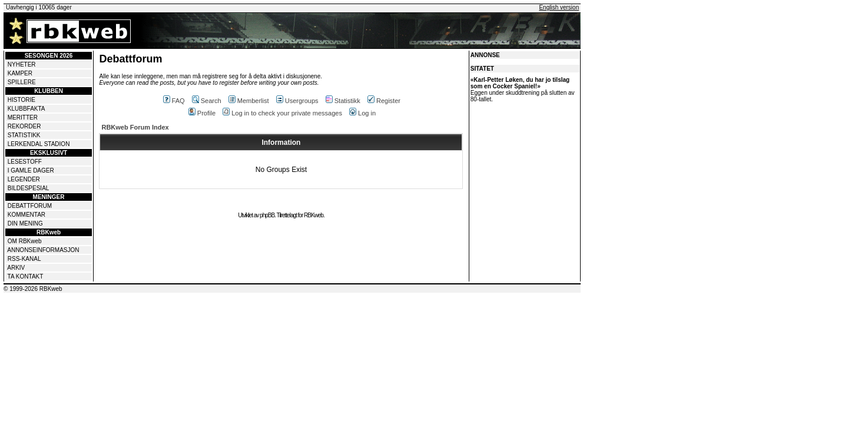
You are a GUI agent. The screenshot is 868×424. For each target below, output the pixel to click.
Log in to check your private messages (282, 113)
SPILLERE (22, 82)
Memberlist (249, 101)
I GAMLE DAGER (31, 170)
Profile (202, 113)
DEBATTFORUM (30, 206)
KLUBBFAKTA (26, 109)
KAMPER (20, 73)
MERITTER (23, 117)
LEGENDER (24, 179)
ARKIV (16, 268)
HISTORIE (21, 100)
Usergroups (297, 101)
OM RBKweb (25, 241)
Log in (362, 113)
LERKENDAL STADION (39, 144)
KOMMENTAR (26, 215)
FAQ (174, 101)
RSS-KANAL (24, 259)
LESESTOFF (25, 162)
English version (559, 7)
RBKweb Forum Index (135, 127)
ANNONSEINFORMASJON (43, 250)
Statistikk (343, 101)
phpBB (267, 215)
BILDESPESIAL (29, 188)
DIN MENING (25, 223)
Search (207, 101)
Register (384, 101)
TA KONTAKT (26, 276)
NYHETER (22, 64)
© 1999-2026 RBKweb (33, 289)
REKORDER (24, 126)
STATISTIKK (24, 135)
